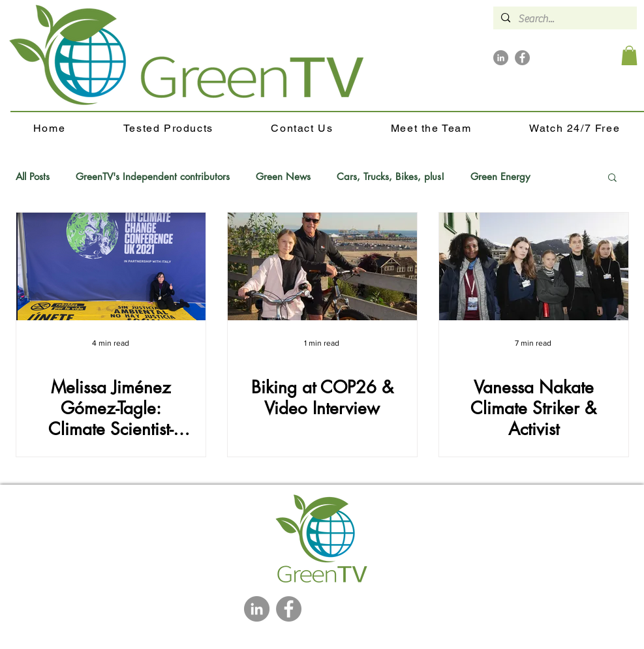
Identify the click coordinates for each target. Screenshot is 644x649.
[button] (629, 55)
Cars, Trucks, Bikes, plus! (391, 177)
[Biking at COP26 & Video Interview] (322, 266)
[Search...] (564, 19)
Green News (283, 177)
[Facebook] (522, 58)
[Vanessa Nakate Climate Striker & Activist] (534, 266)
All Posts (33, 177)
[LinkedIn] (501, 58)
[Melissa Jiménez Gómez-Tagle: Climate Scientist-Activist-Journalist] (111, 266)
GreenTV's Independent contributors (153, 177)
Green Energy (500, 177)
